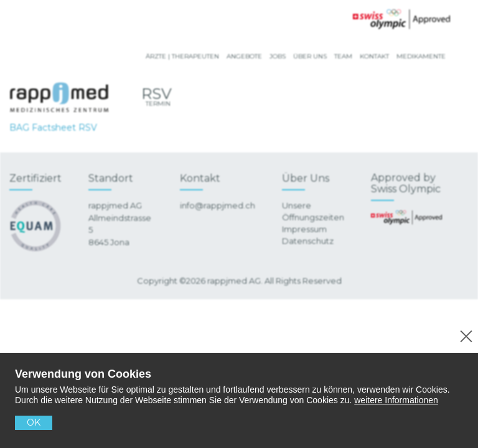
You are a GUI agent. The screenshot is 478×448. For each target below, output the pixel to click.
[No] (464, 334)
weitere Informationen (396, 400)
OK (34, 422)
